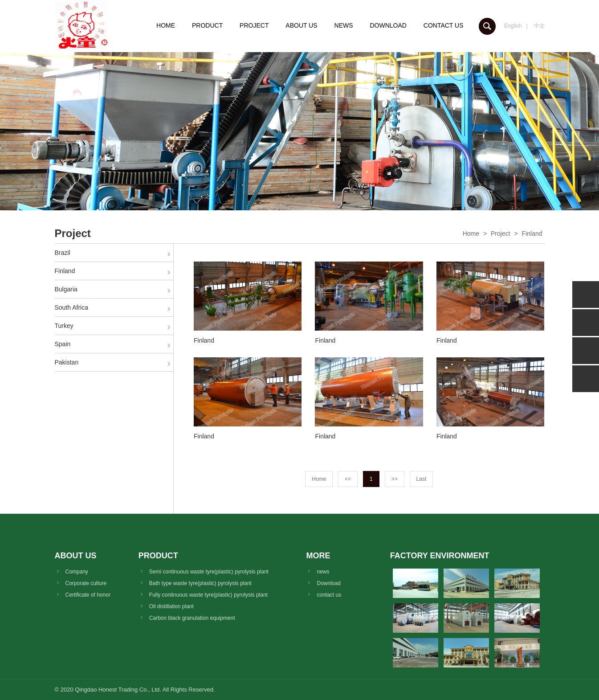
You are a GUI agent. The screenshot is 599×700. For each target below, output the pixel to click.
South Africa (72, 307)
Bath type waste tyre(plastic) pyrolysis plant (200, 583)
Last (422, 479)
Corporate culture (86, 583)
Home (471, 233)
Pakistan (67, 362)
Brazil (63, 253)
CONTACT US (444, 25)
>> (395, 479)
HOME (166, 25)
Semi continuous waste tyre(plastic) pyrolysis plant (209, 572)
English (513, 26)
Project (501, 233)
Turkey (64, 326)
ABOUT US (301, 25)
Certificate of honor (88, 595)
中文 (539, 26)
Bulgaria (66, 289)
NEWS (344, 25)
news (323, 572)
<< (348, 479)
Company (77, 572)
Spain (63, 344)
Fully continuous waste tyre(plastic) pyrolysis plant (208, 595)
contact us (329, 595)
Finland (532, 233)
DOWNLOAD (388, 25)
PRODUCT (207, 25)
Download (328, 583)
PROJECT (254, 25)
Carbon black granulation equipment (192, 618)
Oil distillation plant (171, 606)
